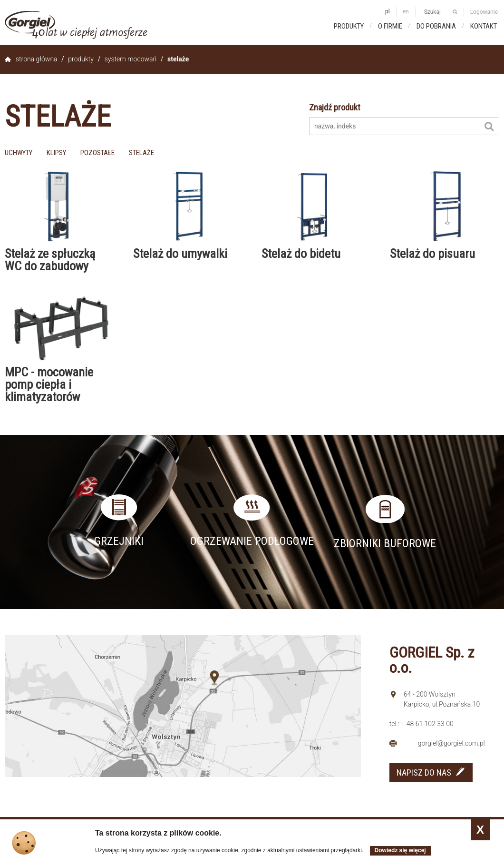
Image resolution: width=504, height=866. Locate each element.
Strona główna (37, 59)
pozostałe (97, 153)
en (406, 11)
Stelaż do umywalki (180, 254)
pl (388, 11)
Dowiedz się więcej (400, 850)
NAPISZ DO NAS (424, 773)
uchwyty (19, 153)
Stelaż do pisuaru (432, 254)
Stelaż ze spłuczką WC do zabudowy (50, 260)
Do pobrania (436, 26)
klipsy (56, 153)
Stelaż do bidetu (301, 254)
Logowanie (484, 12)
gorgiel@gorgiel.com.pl (451, 743)
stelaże (141, 153)
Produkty (349, 26)
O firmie (390, 26)
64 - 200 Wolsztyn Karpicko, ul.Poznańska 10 (442, 699)
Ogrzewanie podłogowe (252, 541)
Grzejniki (119, 541)
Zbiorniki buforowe (385, 543)
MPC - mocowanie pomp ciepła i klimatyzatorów (49, 384)
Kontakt (484, 26)
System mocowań (131, 59)
